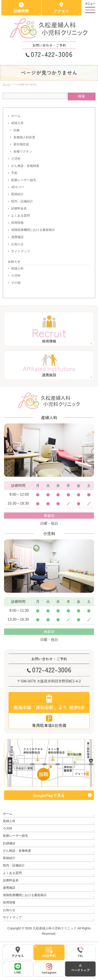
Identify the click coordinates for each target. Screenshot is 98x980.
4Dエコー (18, 187)
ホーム (16, 116)
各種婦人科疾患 (24, 137)
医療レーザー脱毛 (24, 180)
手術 (14, 173)
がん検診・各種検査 (25, 166)
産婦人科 (17, 123)
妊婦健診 (9, 843)
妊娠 (17, 130)
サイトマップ (21, 251)
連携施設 (17, 237)
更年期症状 (21, 144)
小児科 (16, 159)
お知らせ (17, 244)
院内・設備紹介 (22, 201)
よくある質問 (21, 216)
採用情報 (17, 223)
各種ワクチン (23, 152)
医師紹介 (17, 194)
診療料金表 (19, 208)
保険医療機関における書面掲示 (33, 230)
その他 (16, 283)
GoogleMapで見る (49, 795)
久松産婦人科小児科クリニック (55, 928)
